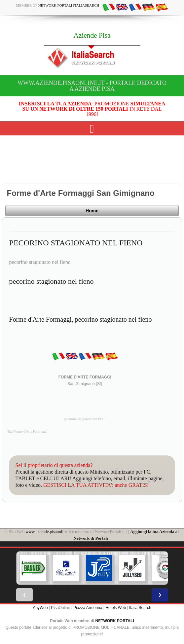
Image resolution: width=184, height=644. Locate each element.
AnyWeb (40, 608)
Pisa (55, 608)
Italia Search (140, 608)
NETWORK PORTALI (115, 621)
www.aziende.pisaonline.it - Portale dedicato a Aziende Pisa (92, 86)
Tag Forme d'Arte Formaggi (27, 431)
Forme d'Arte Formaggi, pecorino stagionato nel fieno (81, 319)
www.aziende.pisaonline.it (48, 532)
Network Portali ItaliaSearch (69, 5)
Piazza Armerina (88, 608)
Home (92, 211)
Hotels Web (116, 608)
